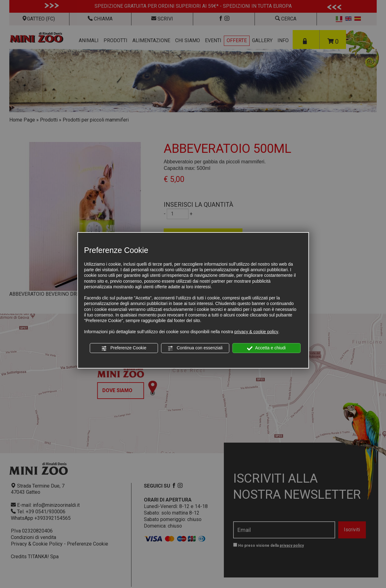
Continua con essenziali (195, 348)
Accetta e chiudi (266, 348)
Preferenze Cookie (124, 348)
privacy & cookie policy (256, 332)
